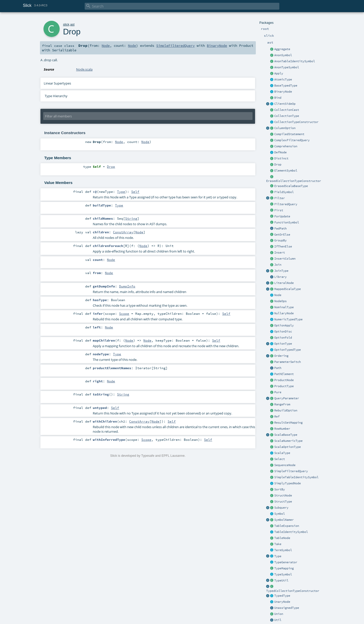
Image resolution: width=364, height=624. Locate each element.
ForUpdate (282, 216)
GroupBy (280, 240)
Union (279, 614)
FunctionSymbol (287, 222)
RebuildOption (286, 410)
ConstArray (123, 232)
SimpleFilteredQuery (291, 471)
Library (280, 277)
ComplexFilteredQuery (292, 140)
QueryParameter (287, 398)
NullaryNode (284, 313)
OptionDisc (283, 331)
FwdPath (280, 228)
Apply (279, 73)
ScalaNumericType (288, 441)
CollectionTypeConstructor (296, 122)
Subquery (281, 508)
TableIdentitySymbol (291, 532)
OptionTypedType (288, 350)
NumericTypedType (288, 319)
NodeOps (280, 301)
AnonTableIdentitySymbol (295, 61)
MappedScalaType (288, 289)
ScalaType (282, 453)
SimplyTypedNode (288, 483)
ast (72, 24)
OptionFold (283, 338)
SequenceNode (285, 465)
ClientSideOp (285, 104)
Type (278, 556)
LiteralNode (284, 283)
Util (278, 620)
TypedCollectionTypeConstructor (293, 591)
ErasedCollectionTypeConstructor (294, 181)
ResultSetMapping (288, 423)
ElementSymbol (286, 171)
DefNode (280, 152)
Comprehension (286, 146)
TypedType (282, 596)
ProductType (284, 386)
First (279, 210)
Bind (278, 98)
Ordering (281, 356)
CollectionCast (287, 110)
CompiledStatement (289, 134)
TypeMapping (284, 568)
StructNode (283, 495)
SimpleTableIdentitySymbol (296, 477)
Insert (280, 253)
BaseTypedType (286, 86)
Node (278, 295)
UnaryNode (282, 602)
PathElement (284, 374)
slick (66, 24)
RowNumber (282, 429)
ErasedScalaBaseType (291, 186)
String (131, 218)
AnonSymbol (283, 55)
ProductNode (284, 380)
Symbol (280, 514)
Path (278, 368)
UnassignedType (287, 608)
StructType (283, 502)
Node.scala (84, 69)
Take (278, 544)
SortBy (280, 489)
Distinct (281, 158)
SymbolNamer (284, 520)
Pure (278, 392)
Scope (124, 314)
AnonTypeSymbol (287, 67)
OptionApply (284, 325)
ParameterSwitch (288, 362)
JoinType (281, 271)
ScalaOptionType (288, 447)
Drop (278, 164)
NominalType (284, 307)
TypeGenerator (286, 562)
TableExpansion (287, 526)
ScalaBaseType (286, 435)
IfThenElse (283, 246)
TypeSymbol (283, 574)
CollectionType (287, 116)
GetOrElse (282, 235)
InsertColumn (285, 259)
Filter (280, 198)
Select (280, 459)
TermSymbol (283, 550)
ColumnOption (285, 128)
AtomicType (283, 79)
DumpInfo (127, 286)
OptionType (283, 344)
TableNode (282, 538)
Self (135, 192)
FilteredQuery (286, 204)
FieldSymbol (284, 192)
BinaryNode (283, 92)
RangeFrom (282, 404)
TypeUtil (281, 580)
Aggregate (282, 49)
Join (278, 265)
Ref (277, 417)
